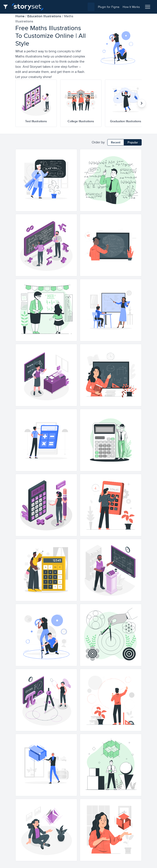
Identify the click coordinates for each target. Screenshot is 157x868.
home (20, 16)
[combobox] (71, 7)
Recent (116, 142)
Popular (133, 142)
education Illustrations (45, 16)
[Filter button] (7, 7)
